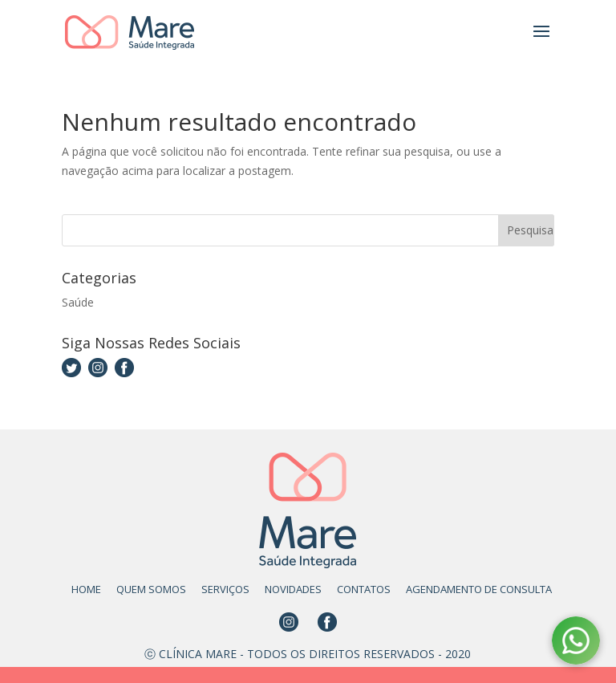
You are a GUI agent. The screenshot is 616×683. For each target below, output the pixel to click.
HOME (86, 589)
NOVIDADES (293, 589)
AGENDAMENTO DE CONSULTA (479, 589)
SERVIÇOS (225, 589)
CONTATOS (364, 589)
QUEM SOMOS (151, 589)
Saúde (78, 302)
